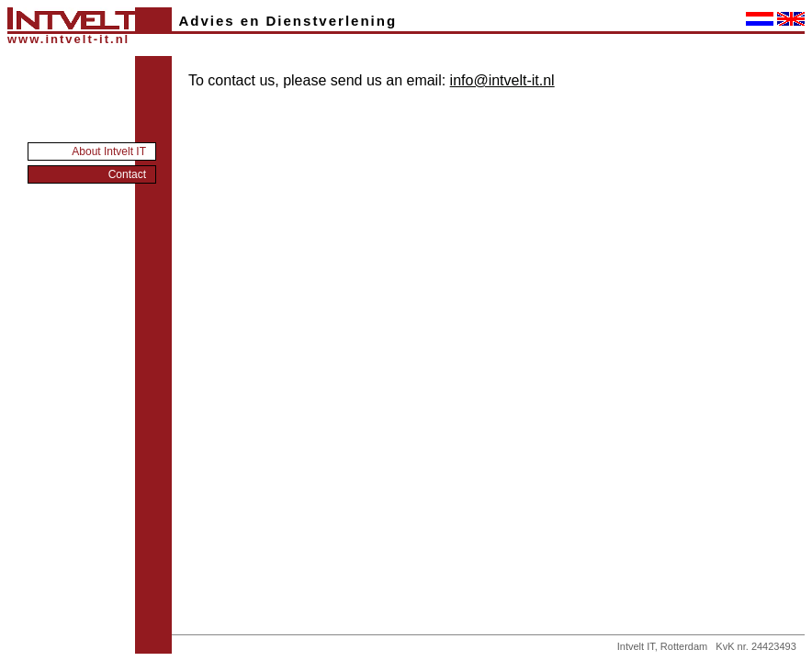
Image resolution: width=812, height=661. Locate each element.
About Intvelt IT (109, 151)
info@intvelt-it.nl (502, 80)
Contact (127, 174)
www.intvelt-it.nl (68, 39)
